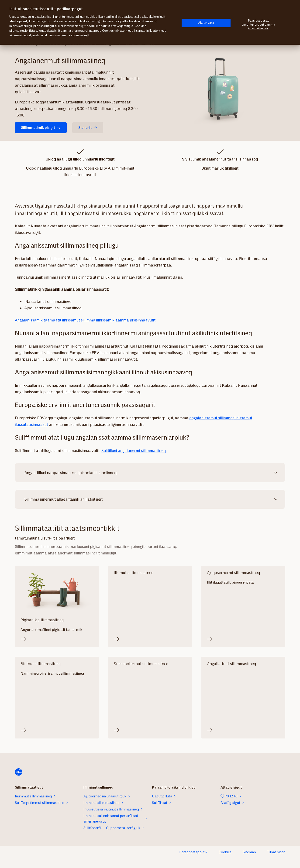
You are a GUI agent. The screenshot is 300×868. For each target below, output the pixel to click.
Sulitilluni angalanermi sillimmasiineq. (134, 451)
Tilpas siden (276, 852)
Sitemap (249, 852)
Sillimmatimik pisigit (41, 128)
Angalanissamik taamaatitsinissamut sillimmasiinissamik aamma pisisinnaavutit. (86, 320)
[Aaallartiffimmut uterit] (19, 772)
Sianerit (88, 128)
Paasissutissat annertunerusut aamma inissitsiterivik (258, 25)
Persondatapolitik (193, 852)
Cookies (225, 852)
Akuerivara (206, 23)
